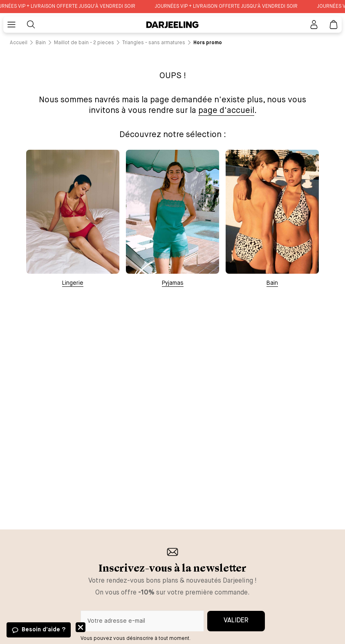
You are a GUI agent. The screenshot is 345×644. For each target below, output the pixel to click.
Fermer (81, 627)
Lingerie (73, 283)
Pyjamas (173, 283)
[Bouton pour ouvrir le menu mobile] (11, 25)
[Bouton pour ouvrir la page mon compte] (314, 25)
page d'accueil (226, 111)
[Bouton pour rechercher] (31, 25)
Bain (272, 283)
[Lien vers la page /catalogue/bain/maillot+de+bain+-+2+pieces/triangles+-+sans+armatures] (154, 43)
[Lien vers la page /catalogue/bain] (41, 43)
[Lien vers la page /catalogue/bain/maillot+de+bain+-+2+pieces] (84, 43)
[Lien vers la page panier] (334, 25)
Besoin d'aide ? (44, 630)
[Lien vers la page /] (19, 43)
